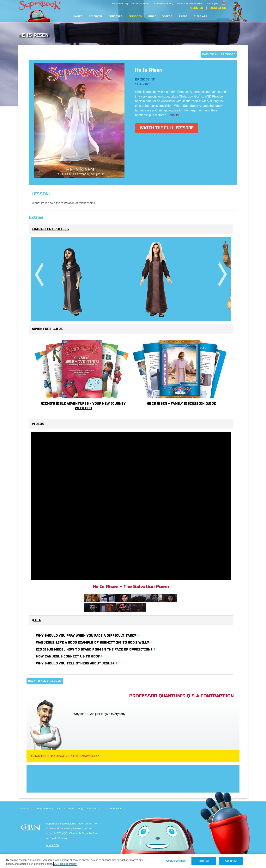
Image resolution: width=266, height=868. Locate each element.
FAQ (81, 809)
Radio (183, 16)
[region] (133, 861)
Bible (152, 16)
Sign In (197, 8)
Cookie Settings (113, 809)
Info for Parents (66, 809)
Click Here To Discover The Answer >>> (65, 756)
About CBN (53, 845)
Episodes (135, 16)
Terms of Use (26, 809)
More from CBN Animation (189, 3)
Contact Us (94, 809)
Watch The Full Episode (167, 128)
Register (218, 8)
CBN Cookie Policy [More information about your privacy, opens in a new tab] (65, 864)
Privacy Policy (45, 809)
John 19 (174, 115)
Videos (167, 16)
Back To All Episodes (219, 54)
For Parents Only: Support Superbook (131, 3)
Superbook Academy (163, 3)
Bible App (200, 16)
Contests (115, 16)
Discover (95, 16)
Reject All (203, 861)
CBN (31, 829)
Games (78, 16)
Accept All (231, 861)
